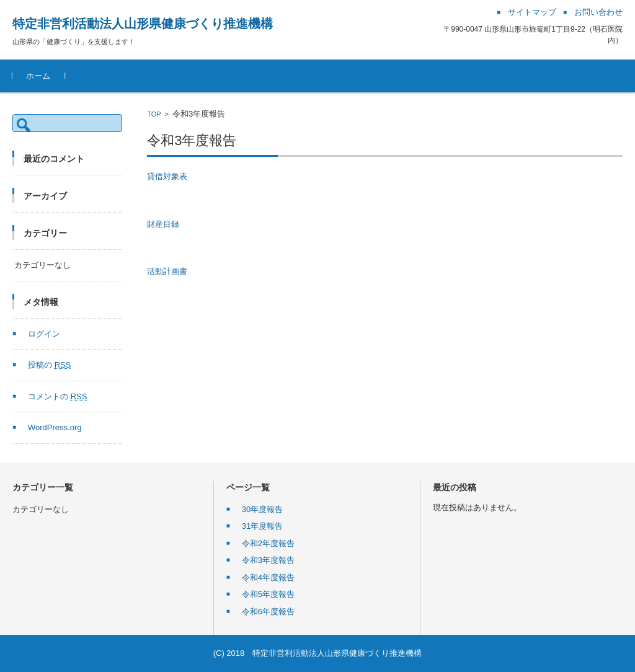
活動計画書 (167, 271)
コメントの (57, 396)
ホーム (38, 76)
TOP (154, 114)
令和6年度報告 (268, 612)
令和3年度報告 (268, 560)
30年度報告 (262, 509)
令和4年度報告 (268, 577)
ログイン (44, 334)
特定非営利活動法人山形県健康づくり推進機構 (143, 24)
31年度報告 (262, 526)
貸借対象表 (167, 176)
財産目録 (163, 224)
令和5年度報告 (268, 594)
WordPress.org (55, 427)
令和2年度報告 (268, 543)
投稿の (49, 365)
